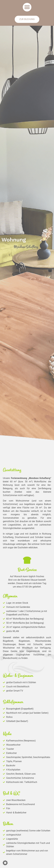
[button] (27, 7)
